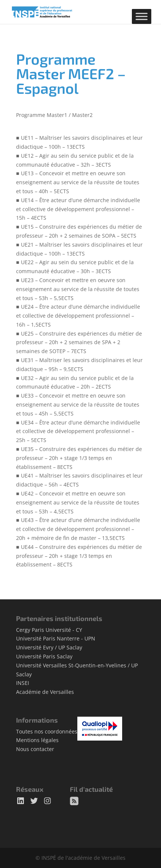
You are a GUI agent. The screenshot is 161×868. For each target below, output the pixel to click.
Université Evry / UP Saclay (49, 647)
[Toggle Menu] (142, 16)
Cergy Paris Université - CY (49, 630)
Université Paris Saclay (44, 656)
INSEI (23, 683)
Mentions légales (37, 740)
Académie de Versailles (45, 692)
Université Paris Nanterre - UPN (56, 638)
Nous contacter (35, 749)
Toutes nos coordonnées (47, 731)
